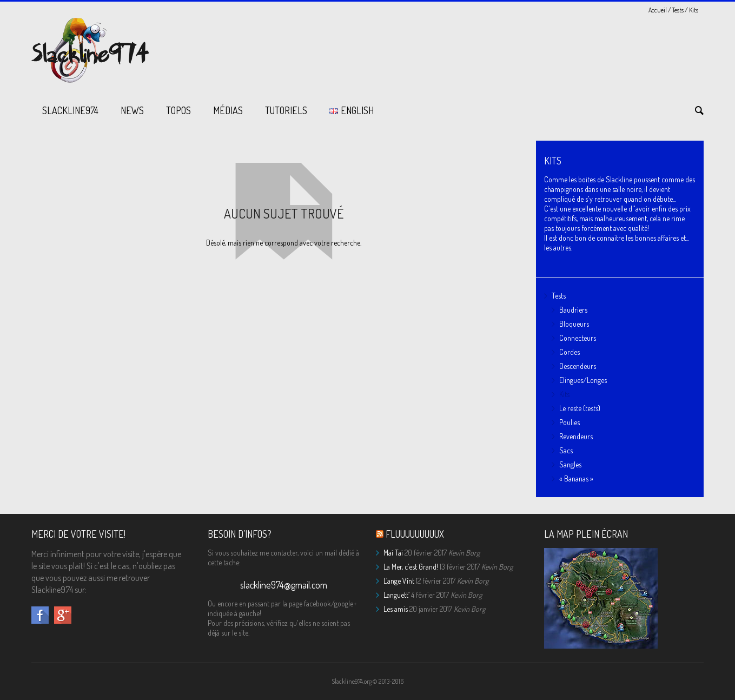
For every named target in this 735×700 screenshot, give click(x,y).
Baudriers (573, 310)
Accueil (658, 10)
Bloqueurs (574, 324)
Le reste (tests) (580, 408)
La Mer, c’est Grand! (411, 567)
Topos (178, 110)
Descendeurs (578, 366)
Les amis (396, 609)
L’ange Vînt (399, 581)
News (132, 110)
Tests (678, 10)
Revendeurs (576, 436)
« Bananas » (576, 478)
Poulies (570, 422)
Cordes (570, 352)
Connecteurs (578, 338)
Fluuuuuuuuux (415, 534)
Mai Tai (393, 553)
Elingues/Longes (583, 380)
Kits (564, 394)
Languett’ (396, 595)
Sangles (570, 464)
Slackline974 (70, 110)
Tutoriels (286, 110)
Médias (228, 110)
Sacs (566, 450)
